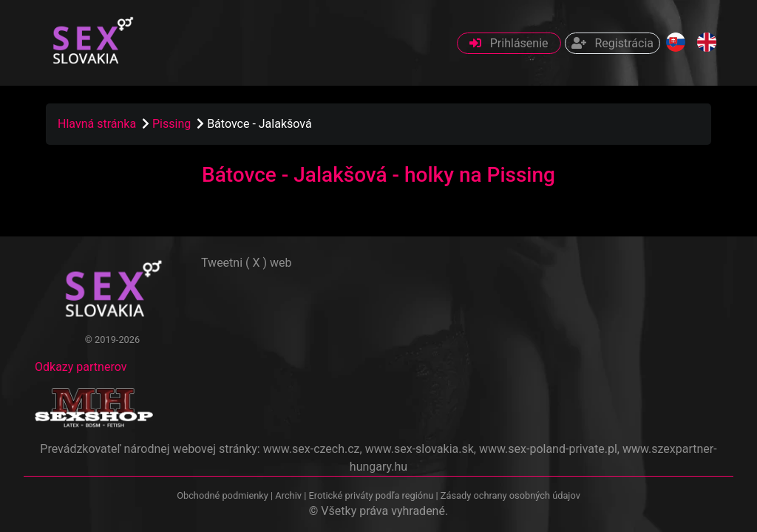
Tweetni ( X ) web (247, 263)
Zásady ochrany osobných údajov (510, 495)
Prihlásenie (509, 43)
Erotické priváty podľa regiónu (371, 495)
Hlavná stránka (97, 124)
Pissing (173, 124)
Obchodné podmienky (224, 495)
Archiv (288, 495)
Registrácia (612, 43)
